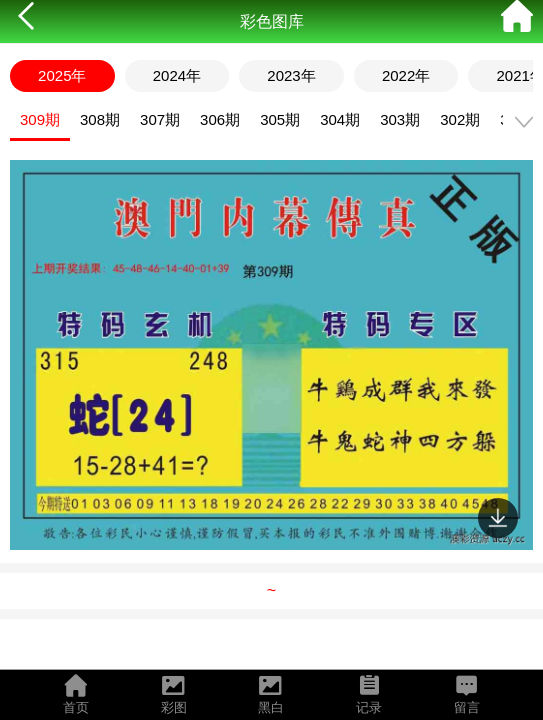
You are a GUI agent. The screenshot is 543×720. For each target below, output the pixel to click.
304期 (340, 119)
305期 (280, 119)
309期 (40, 119)
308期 (100, 119)
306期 (220, 119)
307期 (160, 119)
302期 (460, 119)
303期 (400, 119)
